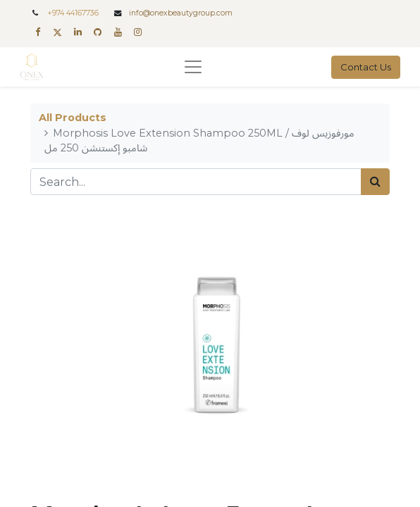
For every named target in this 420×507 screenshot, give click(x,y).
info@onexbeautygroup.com (181, 13)
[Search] (375, 182)
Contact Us (366, 67)
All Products (73, 118)
